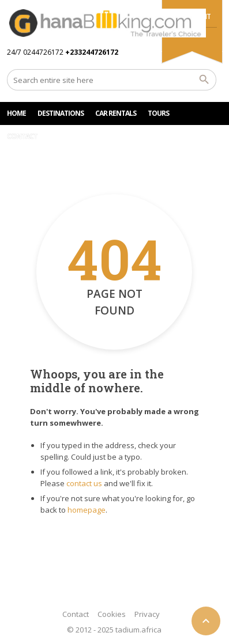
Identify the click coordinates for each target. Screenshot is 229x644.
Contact (76, 614)
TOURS (158, 113)
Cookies (112, 614)
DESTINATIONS (61, 113)
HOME (16, 113)
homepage (87, 510)
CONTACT (22, 136)
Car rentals (116, 113)
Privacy (147, 614)
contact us (84, 483)
